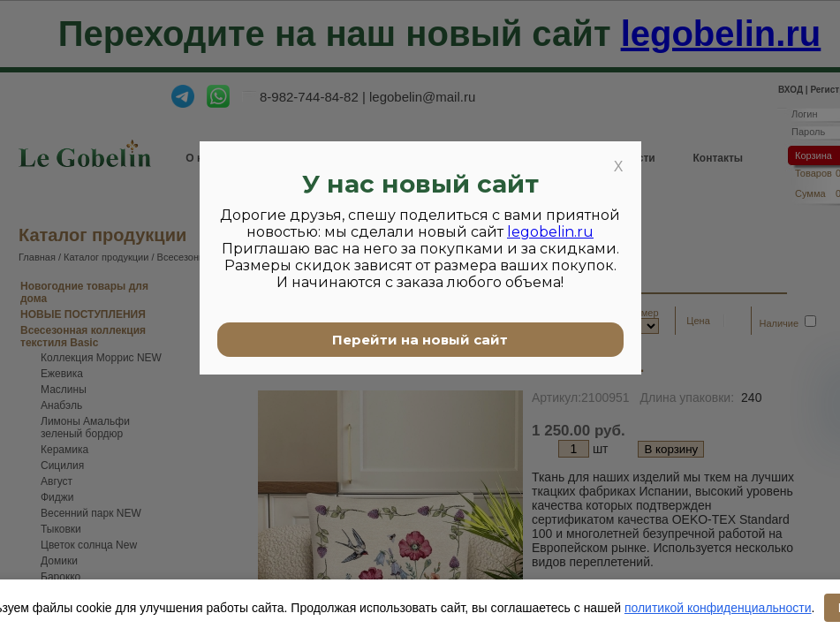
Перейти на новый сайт (420, 340)
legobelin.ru (550, 232)
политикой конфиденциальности (718, 608)
